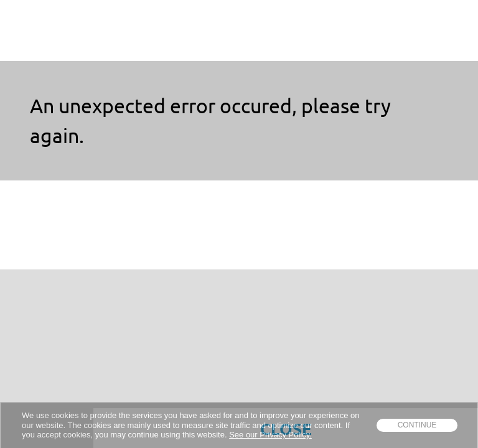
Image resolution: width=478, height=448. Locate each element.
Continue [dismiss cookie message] (417, 425)
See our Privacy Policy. (270, 435)
